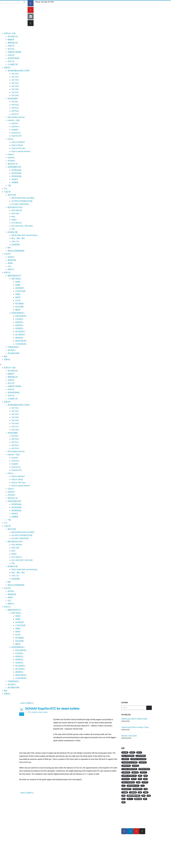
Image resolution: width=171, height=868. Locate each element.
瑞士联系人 (12, 350)
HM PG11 (15, 108)
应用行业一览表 (10, 33)
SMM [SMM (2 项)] (138, 782)
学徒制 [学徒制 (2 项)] (146, 792)
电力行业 (11, 49)
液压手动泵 (12, 195)
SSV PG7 (15, 92)
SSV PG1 (15, 74)
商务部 (18, 297)
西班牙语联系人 (21, 341)
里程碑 (10, 263)
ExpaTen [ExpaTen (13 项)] (136, 766)
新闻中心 (11, 269)
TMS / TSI (15, 241)
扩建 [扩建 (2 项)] (149, 796)
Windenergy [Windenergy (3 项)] (138, 789)
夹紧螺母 (15, 182)
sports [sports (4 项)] (145, 782)
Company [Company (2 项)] (125, 759)
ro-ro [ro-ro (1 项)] (134, 779)
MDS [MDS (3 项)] (140, 776)
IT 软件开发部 (20, 291)
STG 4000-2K (17, 223)
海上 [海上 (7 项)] (123, 799)
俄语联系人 (19, 338)
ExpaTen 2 (15, 127)
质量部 (18, 285)
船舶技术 (11, 40)
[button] (19, 364)
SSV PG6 (15, 89)
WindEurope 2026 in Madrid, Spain (134, 719)
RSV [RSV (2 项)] (140, 779)
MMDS (14, 220)
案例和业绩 (12, 260)
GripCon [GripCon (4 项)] (135, 772)
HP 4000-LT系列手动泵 (20, 204)
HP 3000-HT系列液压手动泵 (22, 201)
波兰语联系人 (20, 335)
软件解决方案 (13, 232)
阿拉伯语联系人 (21, 316)
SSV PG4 (15, 83)
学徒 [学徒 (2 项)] (140, 792)
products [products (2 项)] (126, 779)
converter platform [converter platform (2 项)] (129, 762)
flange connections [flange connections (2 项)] (129, 769)
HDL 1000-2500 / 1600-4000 (22, 226)
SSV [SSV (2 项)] (123, 786)
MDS (13, 217)
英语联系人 (19, 325)
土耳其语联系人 (21, 344)
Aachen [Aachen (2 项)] (125, 752)
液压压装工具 (13, 164)
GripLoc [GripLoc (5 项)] (143, 772)
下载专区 (90, 828)
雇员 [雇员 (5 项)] (123, 802)
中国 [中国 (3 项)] (146, 789)
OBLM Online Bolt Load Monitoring (24, 235)
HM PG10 (15, 105)
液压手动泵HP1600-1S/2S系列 (23, 198)
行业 (89, 812)
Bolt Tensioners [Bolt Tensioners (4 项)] (128, 756)
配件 (9, 248)
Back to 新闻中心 (26, 703)
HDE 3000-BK (17, 210)
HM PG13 (15, 114)
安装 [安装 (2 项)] (123, 796)
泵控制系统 (16, 245)
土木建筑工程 (13, 64)
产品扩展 (7, 192)
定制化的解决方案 (14, 167)
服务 (5, 356)
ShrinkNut (11, 161)
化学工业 (11, 61)
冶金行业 (11, 55)
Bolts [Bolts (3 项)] (139, 752)
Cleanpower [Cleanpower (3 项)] (141, 756)
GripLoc (11, 139)
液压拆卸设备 (16, 176)
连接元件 (7, 67)
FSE (13, 229)
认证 (9, 266)
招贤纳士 (7, 359)
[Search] (149, 708)
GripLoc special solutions (21, 151)
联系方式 (7, 272)
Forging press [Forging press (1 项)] (144, 769)
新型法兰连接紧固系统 (16, 251)
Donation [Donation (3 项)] (143, 762)
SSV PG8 (15, 95)
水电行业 (11, 46)
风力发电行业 (13, 36)
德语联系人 (19, 322)
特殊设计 (15, 179)
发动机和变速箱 (13, 58)
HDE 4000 (15, 213)
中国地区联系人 (13, 347)
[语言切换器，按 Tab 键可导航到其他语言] (13, 2)
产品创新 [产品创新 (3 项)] (125, 792)
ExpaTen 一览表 (14, 120)
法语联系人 (19, 328)
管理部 (18, 282)
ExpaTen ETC (17, 136)
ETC (29, 712)
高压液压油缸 (16, 170)
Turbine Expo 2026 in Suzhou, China (135, 727)
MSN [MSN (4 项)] (146, 776)
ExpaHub (11, 158)
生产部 (18, 300)
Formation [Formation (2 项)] (126, 772)
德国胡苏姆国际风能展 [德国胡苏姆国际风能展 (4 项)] (134, 796)
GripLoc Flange (17, 145)
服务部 (18, 310)
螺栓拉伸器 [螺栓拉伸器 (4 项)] (138, 799)
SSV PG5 (15, 86)
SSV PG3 (15, 80)
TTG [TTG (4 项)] (143, 786)
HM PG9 (15, 102)
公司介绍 (7, 254)
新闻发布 (56, 823)
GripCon (11, 154)
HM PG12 (15, 111)
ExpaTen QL (16, 133)
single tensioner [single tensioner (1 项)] (128, 782)
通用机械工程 (13, 43)
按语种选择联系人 (18, 313)
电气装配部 (19, 304)
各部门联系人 (16, 279)
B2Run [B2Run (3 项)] (132, 752)
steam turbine (43, 712)
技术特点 (11, 257)
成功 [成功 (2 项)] (143, 796)
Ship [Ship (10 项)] (145, 779)
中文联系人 (19, 319)
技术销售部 (19, 288)
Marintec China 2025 (129, 736)
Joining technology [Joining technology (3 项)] (129, 776)
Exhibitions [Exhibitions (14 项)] (126, 766)
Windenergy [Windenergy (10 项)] (126, 789)
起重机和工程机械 (14, 52)
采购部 (18, 294)
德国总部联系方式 (14, 276)
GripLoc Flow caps (18, 148)
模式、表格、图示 (18, 238)
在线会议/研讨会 (59, 817)
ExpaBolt (15, 130)
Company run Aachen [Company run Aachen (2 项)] (138, 759)
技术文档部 (19, 307)
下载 (9, 186)
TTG (5, 189)
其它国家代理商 (13, 353)
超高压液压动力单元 (15, 207)
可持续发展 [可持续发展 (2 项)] (133, 792)
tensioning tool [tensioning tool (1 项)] (133, 786)
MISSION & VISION (94, 823)
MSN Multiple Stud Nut (16, 117)
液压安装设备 (16, 173)
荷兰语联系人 (20, 332)
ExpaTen (15, 123)
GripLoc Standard (18, 142)
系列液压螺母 (13, 99)
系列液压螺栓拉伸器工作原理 (19, 71)
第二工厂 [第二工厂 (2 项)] (130, 799)
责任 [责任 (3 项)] (145, 799)
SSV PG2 (15, 77)
